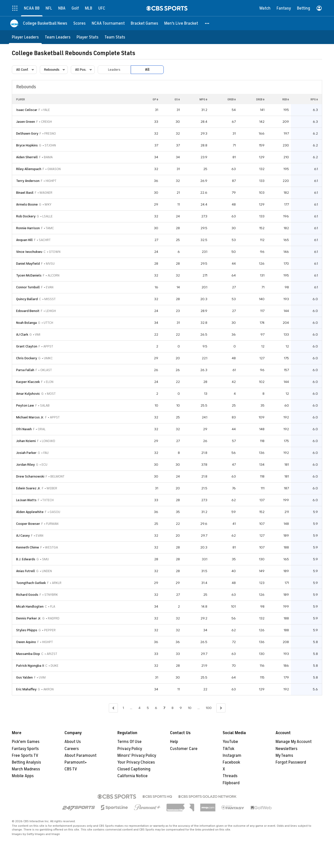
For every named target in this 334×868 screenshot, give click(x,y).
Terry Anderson (28, 181)
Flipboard (231, 783)
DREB (260, 99)
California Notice (132, 776)
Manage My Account (294, 742)
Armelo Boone (27, 204)
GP (155, 99)
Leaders (114, 70)
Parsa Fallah (25, 370)
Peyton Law (25, 405)
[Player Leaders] (25, 37)
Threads (230, 776)
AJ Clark (22, 334)
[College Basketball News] (45, 23)
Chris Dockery (27, 358)
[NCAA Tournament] (108, 23)
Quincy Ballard (27, 299)
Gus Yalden (24, 677)
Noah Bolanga (26, 323)
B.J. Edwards (26, 559)
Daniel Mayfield (28, 264)
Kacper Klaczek (28, 382)
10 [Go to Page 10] (190, 708)
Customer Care (184, 749)
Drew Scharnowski (30, 476)
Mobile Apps (23, 776)
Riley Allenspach (29, 169)
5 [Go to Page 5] (148, 708)
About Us (73, 742)
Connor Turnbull (28, 287)
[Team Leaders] (58, 37)
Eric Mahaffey (26, 689)
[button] (207, 23)
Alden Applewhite (30, 512)
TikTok (228, 749)
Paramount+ (76, 762)
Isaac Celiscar (27, 110)
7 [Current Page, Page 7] (164, 708)
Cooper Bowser (28, 524)
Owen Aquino (26, 642)
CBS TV (71, 769)
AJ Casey (23, 536)
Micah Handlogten (30, 606)
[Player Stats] (88, 37)
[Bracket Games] (144, 23)
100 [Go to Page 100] (209, 708)
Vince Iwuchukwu (29, 252)
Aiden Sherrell (27, 157)
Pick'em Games (26, 742)
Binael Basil (25, 193)
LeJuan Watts (26, 500)
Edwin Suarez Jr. (28, 488)
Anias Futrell (26, 571)
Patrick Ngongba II (30, 666)
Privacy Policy (130, 749)
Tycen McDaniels (29, 275)
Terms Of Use (129, 742)
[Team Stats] (115, 37)
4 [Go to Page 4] (139, 708)
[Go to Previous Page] (113, 708)
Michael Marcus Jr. (30, 417)
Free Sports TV (25, 756)
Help (174, 742)
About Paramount (80, 756)
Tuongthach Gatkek (31, 583)
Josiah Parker (26, 453)
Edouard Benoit (28, 311)
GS (177, 99)
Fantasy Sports (25, 749)
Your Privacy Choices (136, 762)
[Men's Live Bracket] (181, 23)
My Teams (284, 756)
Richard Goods (27, 595)
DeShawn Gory (27, 133)
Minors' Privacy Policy (137, 756)
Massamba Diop (28, 654)
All (147, 70)
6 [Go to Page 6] (156, 708)
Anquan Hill (24, 240)
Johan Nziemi (26, 441)
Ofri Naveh (24, 429)
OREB (232, 99)
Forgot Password (291, 762)
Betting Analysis (26, 762)
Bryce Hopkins (27, 145)
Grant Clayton (27, 346)
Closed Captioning (134, 769)
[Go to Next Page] (221, 708)
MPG (203, 99)
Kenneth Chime (28, 547)
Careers (72, 749)
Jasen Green (26, 122)
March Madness (26, 769)
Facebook (231, 762)
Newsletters (287, 749)
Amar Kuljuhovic (28, 394)
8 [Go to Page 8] (173, 708)
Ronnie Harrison (28, 228)
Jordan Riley (25, 465)
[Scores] (79, 23)
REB (286, 99)
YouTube (230, 742)
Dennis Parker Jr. (29, 618)
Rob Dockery (26, 216)
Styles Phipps (27, 630)
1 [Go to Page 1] (123, 708)
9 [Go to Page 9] (181, 708)
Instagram (232, 756)
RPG (314, 99)
